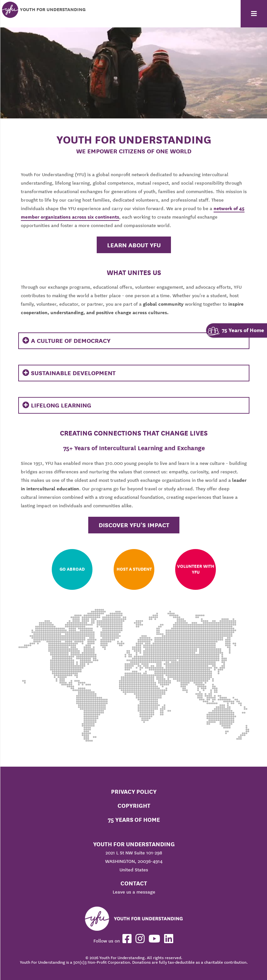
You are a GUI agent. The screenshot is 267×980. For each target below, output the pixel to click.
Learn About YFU (134, 245)
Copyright (134, 806)
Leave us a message (134, 892)
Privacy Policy (134, 792)
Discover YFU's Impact (134, 525)
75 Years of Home (134, 820)
